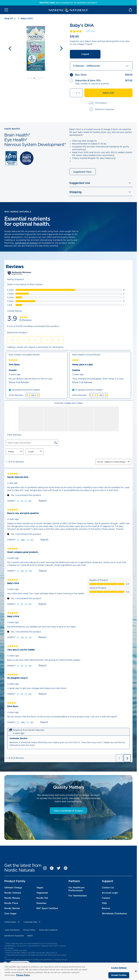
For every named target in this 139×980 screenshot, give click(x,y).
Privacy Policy (29, 930)
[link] (83, 31)
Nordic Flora (11, 903)
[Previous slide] (10, 48)
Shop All (9, 18)
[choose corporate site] (32, 922)
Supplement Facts (83, 172)
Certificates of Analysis (26, 243)
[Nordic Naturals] (68, 10)
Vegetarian (42, 893)
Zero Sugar (10, 914)
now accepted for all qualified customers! (68, 3)
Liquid (85, 54)
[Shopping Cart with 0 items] (131, 10)
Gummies (41, 903)
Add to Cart (108, 93)
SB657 (30, 936)
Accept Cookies (119, 975)
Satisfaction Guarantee (14, 936)
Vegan (40, 888)
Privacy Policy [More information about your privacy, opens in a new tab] (23, 975)
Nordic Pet (42, 898)
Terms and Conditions (48, 930)
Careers (106, 898)
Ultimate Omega (13, 888)
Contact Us (108, 888)
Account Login (110, 893)
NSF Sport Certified (47, 908)
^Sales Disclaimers (12, 930)
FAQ (104, 903)
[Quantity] (76, 93)
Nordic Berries (12, 908)
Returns (106, 908)
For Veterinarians (78, 896)
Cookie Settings (119, 968)
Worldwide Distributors (115, 914)
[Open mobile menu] (6, 10)
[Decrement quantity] (72, 93)
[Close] (136, 971)
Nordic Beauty (12, 898)
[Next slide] (61, 48)
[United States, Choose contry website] (12, 922)
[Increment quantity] (81, 93)
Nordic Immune (13, 893)
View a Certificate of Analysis (68, 811)
